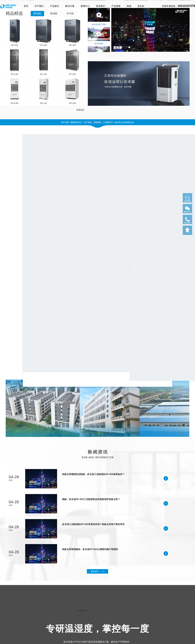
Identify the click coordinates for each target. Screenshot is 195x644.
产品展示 (55, 6)
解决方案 (70, 6)
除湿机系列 (6, 613)
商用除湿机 (5, 623)
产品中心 (5, 607)
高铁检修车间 (91, 620)
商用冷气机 (49, 620)
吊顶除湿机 (5, 630)
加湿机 (54, 116)
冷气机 (70, 116)
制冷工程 (90, 613)
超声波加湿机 (27, 620)
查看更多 (80, 212)
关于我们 (39, 6)
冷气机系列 (50, 613)
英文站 (141, 6)
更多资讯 (97, 444)
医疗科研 (74, 623)
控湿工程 (75, 613)
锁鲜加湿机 (26, 630)
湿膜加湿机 (26, 627)
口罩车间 (89, 623)
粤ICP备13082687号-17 (171, 625)
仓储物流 (74, 627)
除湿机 (37, 116)
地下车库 (74, 620)
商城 (129, 6)
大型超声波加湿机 (29, 623)
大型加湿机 (26, 633)
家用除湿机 (5, 620)
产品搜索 (116, 6)
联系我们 (101, 6)
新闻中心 (85, 6)
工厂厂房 (89, 627)
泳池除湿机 (5, 633)
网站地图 (131, 629)
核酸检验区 (90, 630)
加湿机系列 (27, 613)
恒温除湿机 (5, 637)
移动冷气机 (49, 623)
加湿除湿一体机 (7, 640)
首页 (26, 6)
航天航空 (74, 630)
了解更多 (7, 66)
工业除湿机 (5, 627)
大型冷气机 (49, 627)
